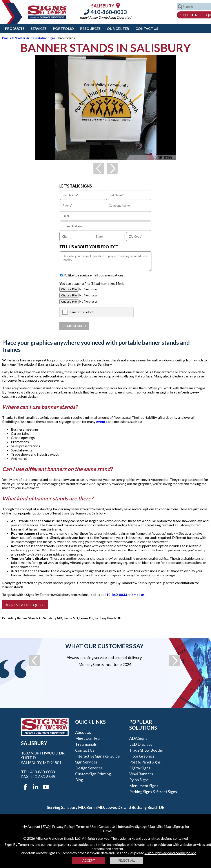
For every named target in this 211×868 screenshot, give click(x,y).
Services (39, 28)
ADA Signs (138, 738)
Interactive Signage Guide (97, 756)
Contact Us (147, 28)
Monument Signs (144, 786)
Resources (90, 28)
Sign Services (86, 762)
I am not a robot (82, 312)
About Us (83, 732)
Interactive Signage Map (136, 826)
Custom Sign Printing (93, 774)
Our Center (118, 28)
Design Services (89, 768)
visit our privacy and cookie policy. (170, 853)
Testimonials (86, 744)
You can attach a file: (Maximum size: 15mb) (92, 283)
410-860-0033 (105, 12)
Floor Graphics (142, 756)
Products (15, 28)
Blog (79, 780)
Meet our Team (89, 738)
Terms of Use (86, 826)
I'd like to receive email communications (94, 275)
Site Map (164, 826)
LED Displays (141, 744)
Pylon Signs (139, 780)
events (102, 421)
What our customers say (104, 646)
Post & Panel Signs (145, 762)
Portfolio (63, 28)
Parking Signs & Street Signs (153, 792)
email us (138, 595)
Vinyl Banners (141, 774)
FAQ (46, 826)
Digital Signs (140, 768)
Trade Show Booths (146, 750)
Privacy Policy (63, 826)
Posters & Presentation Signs (36, 38)
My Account (31, 826)
